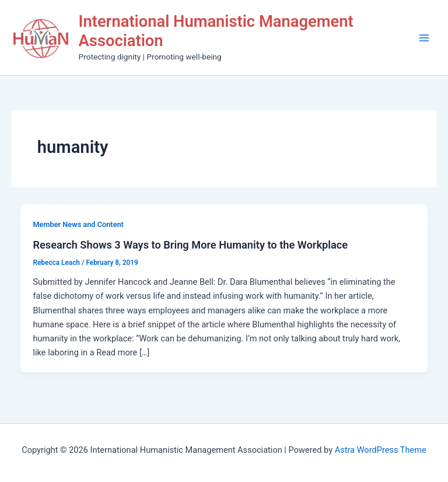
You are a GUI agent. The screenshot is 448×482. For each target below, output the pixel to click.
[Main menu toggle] (424, 38)
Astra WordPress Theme (381, 450)
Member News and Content (78, 224)
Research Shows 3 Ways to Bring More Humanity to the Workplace (190, 245)
